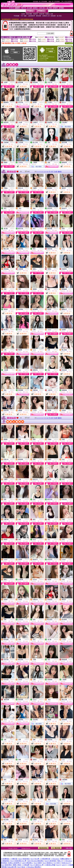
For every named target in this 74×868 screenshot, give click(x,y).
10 (48, 172)
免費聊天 (27, 309)
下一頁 (51, 172)
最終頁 (60, 172)
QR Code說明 (69, 43)
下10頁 (55, 172)
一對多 (71, 122)
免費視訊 (12, 82)
